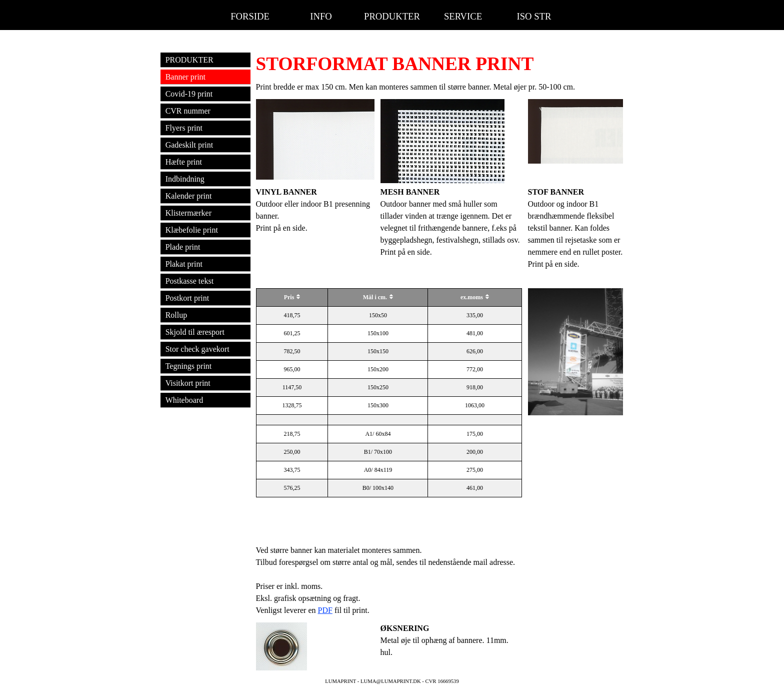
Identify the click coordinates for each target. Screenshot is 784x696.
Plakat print (184, 264)
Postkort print (187, 298)
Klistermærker (188, 213)
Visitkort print (188, 383)
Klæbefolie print (192, 230)
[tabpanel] (440, 64)
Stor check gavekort (197, 349)
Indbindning (185, 179)
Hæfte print (184, 162)
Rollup (176, 315)
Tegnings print (189, 366)
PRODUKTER (392, 16)
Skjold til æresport (195, 332)
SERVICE (463, 16)
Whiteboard (184, 400)
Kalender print (189, 196)
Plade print (183, 247)
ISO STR (534, 16)
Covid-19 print (189, 94)
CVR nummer (188, 111)
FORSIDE (250, 16)
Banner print (185, 77)
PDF (325, 610)
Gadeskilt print (189, 145)
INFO (321, 16)
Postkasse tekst (189, 281)
